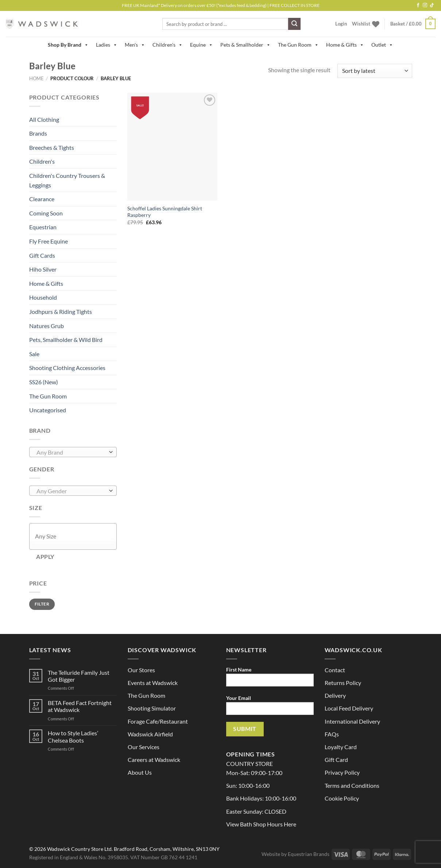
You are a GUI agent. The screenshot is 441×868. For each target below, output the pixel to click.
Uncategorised (48, 410)
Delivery (335, 695)
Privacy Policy (342, 772)
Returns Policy (343, 683)
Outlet (382, 45)
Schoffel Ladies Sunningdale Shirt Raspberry (165, 212)
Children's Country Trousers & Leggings (67, 180)
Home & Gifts (345, 45)
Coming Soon (46, 213)
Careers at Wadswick (154, 760)
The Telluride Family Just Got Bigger (79, 676)
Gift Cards (42, 255)
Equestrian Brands (309, 854)
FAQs (332, 734)
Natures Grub (47, 326)
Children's (168, 45)
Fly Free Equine (49, 241)
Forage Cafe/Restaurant (158, 721)
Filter (42, 604)
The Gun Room (298, 45)
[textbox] (71, 452)
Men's (135, 45)
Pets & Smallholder (245, 45)
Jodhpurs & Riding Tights (61, 312)
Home (36, 78)
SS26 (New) (44, 382)
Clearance (42, 199)
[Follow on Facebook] (418, 5)
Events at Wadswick (153, 683)
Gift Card (336, 760)
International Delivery (352, 721)
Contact (335, 670)
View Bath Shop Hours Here (261, 824)
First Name (270, 679)
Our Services (144, 747)
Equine (202, 45)
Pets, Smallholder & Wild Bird (66, 340)
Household (43, 297)
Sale (34, 354)
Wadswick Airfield (150, 734)
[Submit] (294, 24)
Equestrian (43, 227)
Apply (45, 557)
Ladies (107, 45)
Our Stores (141, 670)
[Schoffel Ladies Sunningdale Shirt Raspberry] (172, 147)
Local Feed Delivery (349, 708)
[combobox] (73, 452)
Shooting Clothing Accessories (67, 368)
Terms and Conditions (352, 785)
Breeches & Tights (52, 147)
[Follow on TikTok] (432, 5)
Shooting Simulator (152, 708)
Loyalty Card (341, 747)
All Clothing (44, 119)
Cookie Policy (342, 798)
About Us (140, 772)
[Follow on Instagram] (425, 5)
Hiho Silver (43, 269)
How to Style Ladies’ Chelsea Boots (73, 736)
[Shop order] (375, 71)
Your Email (270, 707)
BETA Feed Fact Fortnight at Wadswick (80, 706)
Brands (38, 133)
